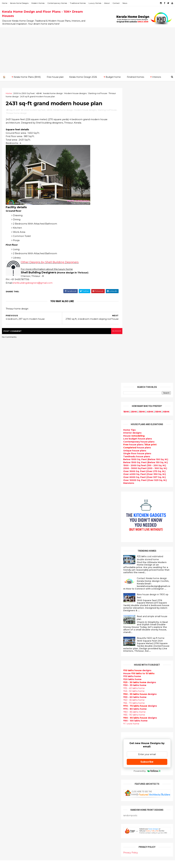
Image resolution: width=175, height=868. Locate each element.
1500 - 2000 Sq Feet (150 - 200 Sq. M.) (144, 170)
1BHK (126, 117)
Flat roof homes (70, 641)
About (107, 3)
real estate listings (146, 720)
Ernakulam (8, 724)
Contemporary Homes (57, 3)
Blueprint (66, 838)
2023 (8, 603)
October (10, 640)
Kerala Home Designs (20, 3)
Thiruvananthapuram (14, 753)
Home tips (66, 824)
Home (5, 3)
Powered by (147, 476)
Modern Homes (38, 3)
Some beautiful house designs (147, 617)
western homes (69, 788)
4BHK (39, 93)
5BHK (158, 117)
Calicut (20, 741)
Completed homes (71, 716)
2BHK (134, 117)
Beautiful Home (69, 655)
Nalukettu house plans (73, 835)
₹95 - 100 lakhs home (135, 426)
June (8, 656)
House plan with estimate (75, 759)
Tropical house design (73, 767)
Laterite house (69, 806)
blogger (110, 332)
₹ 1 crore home (131, 429)
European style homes (73, 785)
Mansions (128, 188)
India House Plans (71, 648)
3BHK (142, 117)
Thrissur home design (16, 96)
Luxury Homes (95, 3)
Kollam (6, 735)
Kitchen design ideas (72, 770)
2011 (8, 703)
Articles (65, 738)
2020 (8, 616)
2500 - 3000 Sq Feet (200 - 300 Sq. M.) (145, 173)
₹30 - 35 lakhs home (134, 390)
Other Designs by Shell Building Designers (50, 263)
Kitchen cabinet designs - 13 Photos (150, 666)
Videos (64, 745)
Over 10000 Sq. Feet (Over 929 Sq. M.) (145, 185)
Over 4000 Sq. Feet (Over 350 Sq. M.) (144, 179)
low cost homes (69, 781)
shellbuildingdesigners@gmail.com (33, 283)
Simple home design (72, 774)
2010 (8, 707)
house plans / (140, 150)
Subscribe (147, 467)
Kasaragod (8, 733)
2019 (8, 620)
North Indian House (72, 777)
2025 (8, 595)
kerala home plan (70, 652)
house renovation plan (73, 802)
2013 (8, 694)
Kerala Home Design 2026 (83, 77)
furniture (163, 702)
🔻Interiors (155, 77)
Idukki (6, 727)
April (7, 665)
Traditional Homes (78, 3)
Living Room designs (72, 723)
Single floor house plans (137, 159)
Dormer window (70, 756)
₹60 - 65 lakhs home (134, 405)
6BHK (166, 117)
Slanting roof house (98, 93)
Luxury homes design (73, 659)
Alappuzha (8, 721)
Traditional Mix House (73, 817)
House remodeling (71, 810)
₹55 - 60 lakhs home (135, 402)
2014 (8, 690)
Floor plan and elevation (74, 691)
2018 (8, 624)
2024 (9, 599)
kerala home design (53, 93)
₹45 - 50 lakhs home (134, 396)
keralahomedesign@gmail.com (138, 783)
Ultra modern (68, 741)
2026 (8, 591)
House (134, 141)
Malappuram (9, 744)
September (11, 644)
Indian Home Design (72, 705)
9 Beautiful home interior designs (149, 605)
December (11, 631)
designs (132, 138)
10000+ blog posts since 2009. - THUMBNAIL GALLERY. (27, 864)
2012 (8, 698)
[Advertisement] (87, 50)
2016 (8, 682)
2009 (9, 711)
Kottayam (8, 738)
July (7, 652)
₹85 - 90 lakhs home (134, 420)
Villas (63, 673)
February (10, 673)
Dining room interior (72, 763)
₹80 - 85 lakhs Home (134, 417)
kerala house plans (71, 820)
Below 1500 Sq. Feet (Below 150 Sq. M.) (145, 167)
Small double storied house (76, 687)
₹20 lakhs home (132, 384)
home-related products (145, 705)
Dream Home (68, 813)
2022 (8, 607)
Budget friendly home (73, 720)
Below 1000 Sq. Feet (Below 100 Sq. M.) (145, 165)
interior (65, 666)
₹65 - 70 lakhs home (134, 408)
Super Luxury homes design (76, 702)
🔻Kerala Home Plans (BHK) (26, 77)
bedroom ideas (69, 749)
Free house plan (55, 77)
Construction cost (71, 731)
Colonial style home (72, 680)
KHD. (64, 864)
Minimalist (66, 792)
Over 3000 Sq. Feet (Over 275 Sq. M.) (144, 176)
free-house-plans (70, 677)
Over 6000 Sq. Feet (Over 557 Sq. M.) (144, 182)
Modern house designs (76, 93)
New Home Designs (72, 695)
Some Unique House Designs (147, 629)
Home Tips (129, 135)
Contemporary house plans (139, 147)
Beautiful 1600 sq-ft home (150, 343)
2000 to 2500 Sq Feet (24, 93)
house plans (137, 153)
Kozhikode (8, 741)
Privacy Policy (130, 558)
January (9, 677)
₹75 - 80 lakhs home (135, 414)
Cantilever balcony (71, 842)
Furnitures (66, 831)
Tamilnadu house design (75, 752)
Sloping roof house (71, 644)
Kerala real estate (71, 846)
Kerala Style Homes (71, 684)
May (7, 660)
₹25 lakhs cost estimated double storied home (150, 263)
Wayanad (8, 759)
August (9, 648)
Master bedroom (70, 795)
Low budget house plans (137, 144)
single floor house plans (74, 734)
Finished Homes (135, 77)
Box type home (69, 669)
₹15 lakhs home (132, 381)
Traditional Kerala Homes (75, 698)
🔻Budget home (112, 77)
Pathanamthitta (11, 750)
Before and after (70, 849)
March (8, 669)
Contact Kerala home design (152, 283)
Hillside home (68, 828)
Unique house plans (134, 156)
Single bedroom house (73, 853)
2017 (8, 628)
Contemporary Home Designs (77, 637)
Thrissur (7, 756)
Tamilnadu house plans (136, 162)
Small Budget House (72, 662)
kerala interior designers (74, 799)
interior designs (147, 702)
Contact (116, 3)
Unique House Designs (73, 727)
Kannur (6, 730)
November (11, 636)
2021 (8, 611)
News (125, 3)
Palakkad (7, 747)
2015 (8, 686)
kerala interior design (73, 713)
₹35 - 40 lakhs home (134, 393)
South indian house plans (75, 709)
